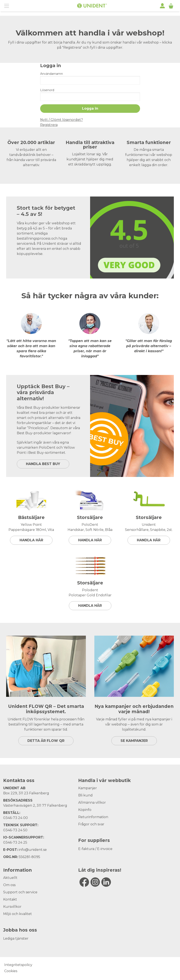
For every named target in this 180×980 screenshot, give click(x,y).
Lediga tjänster (16, 938)
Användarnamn (52, 74)
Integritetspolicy (18, 965)
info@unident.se (33, 850)
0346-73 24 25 (15, 842)
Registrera (49, 125)
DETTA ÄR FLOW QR (46, 741)
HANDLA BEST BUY (43, 464)
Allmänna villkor (92, 803)
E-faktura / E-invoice (95, 849)
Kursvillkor (12, 907)
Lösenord (47, 90)
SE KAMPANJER (134, 741)
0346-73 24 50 (15, 830)
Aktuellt (10, 878)
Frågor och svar (91, 824)
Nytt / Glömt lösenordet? (62, 120)
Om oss (9, 885)
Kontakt (10, 899)
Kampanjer (88, 788)
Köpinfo (85, 810)
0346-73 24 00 (16, 818)
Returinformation (93, 817)
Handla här (31, 540)
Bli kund (85, 795)
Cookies (11, 971)
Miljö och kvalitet (18, 914)
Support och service (20, 892)
